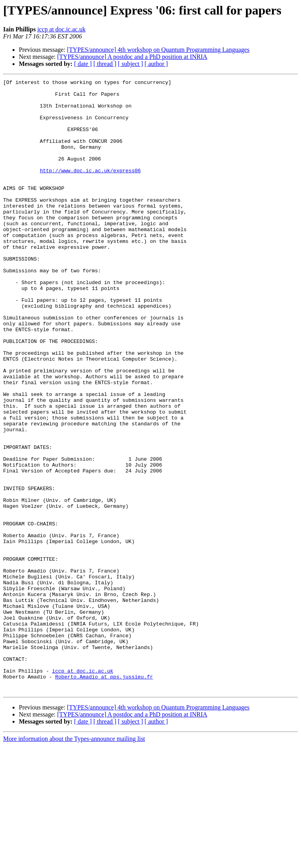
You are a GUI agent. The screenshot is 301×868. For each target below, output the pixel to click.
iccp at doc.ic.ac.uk (61, 29)
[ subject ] (131, 64)
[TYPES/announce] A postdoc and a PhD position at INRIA (132, 57)
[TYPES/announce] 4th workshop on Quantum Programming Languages (158, 50)
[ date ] (83, 64)
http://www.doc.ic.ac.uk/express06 (90, 189)
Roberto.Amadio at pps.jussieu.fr (104, 797)
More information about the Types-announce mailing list (74, 861)
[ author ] (156, 64)
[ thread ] (105, 64)
